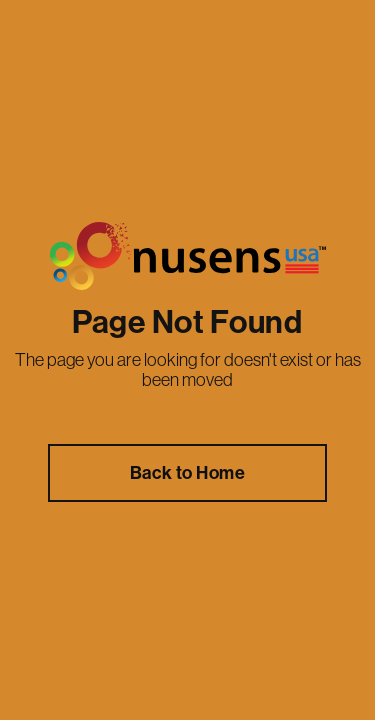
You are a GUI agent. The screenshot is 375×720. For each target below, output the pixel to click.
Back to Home (187, 473)
